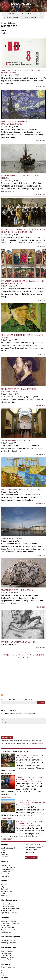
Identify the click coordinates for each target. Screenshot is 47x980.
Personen (29, 14)
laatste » (24, 657)
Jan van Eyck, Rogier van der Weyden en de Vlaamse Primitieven (23, 282)
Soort (4, 30)
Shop (40, 17)
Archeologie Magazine (9, 943)
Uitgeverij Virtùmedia (8, 960)
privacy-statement (38, 743)
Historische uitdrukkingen (10, 908)
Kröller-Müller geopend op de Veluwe (21, 489)
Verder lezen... (7, 773)
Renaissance (5, 926)
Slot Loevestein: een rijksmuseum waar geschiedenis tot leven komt (31, 803)
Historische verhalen (11, 17)
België (3, 887)
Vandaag (12, 14)
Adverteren (5, 975)
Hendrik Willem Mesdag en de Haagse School (20, 177)
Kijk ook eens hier (8, 947)
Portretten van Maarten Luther (18, 642)
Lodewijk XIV (5, 876)
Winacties (4, 857)
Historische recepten (8, 906)
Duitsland (4, 889)
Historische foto (7, 904)
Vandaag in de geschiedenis (11, 848)
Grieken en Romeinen (9, 921)
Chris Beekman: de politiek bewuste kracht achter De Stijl (23, 71)
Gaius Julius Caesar (8, 870)
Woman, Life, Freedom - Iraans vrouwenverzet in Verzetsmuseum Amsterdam (30, 779)
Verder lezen (41, 87)
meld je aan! (31, 858)
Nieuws (4, 850)
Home (5, 14)
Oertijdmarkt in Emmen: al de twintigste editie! (29, 756)
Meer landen (5, 895)
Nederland (5, 885)
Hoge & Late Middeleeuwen (11, 923)
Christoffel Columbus (8, 867)
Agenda (4, 852)
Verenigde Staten (7, 891)
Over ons (4, 973)
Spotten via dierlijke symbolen (17, 590)
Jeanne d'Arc (5, 872)
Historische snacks (29, 17)
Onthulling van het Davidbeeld (18, 440)
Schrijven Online (7, 951)
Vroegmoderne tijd (8, 928)
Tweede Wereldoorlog (9, 930)
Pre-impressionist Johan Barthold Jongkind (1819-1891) (19, 390)
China (3, 893)
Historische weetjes (8, 910)
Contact (4, 971)
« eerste (23, 652)
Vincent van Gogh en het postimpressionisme (14, 123)
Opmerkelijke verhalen (9, 913)
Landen (21, 14)
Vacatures (5, 977)
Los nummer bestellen (9, 940)
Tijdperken (39, 14)
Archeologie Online (8, 958)
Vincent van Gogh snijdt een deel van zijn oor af (23, 336)
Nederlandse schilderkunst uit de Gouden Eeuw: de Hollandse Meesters (23, 231)
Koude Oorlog (6, 932)
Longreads (5, 854)
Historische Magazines (11, 937)
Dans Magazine (6, 953)
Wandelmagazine (7, 955)
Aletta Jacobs (5, 865)
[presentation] (18, 729)
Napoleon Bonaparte (8, 874)
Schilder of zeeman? (12, 538)
